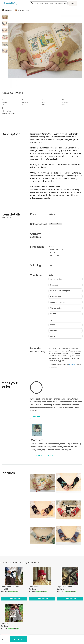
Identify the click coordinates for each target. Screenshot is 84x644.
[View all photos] (45, 51)
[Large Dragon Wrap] (70, 576)
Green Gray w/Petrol (58, 302)
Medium (54, 331)
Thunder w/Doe (56, 308)
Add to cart (18, 639)
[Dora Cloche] (42, 576)
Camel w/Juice (56, 279)
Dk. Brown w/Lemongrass (60, 291)
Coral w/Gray (56, 296)
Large (53, 336)
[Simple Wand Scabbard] (14, 576)
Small (52, 325)
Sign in (73, 3)
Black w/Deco (56, 285)
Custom (53, 314)
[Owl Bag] (14, 613)
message (72, 365)
